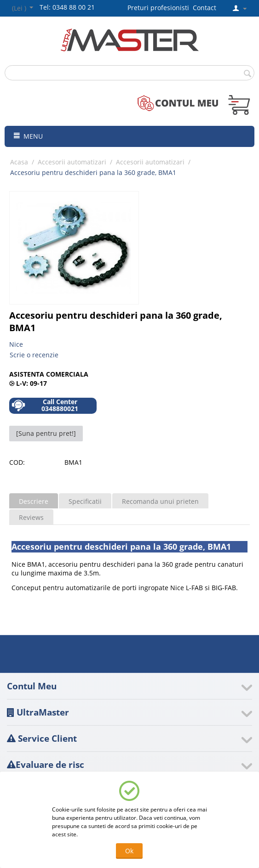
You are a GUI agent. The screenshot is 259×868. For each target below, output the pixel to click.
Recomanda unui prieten (160, 501)
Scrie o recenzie (34, 355)
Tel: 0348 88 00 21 (67, 7)
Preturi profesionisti (160, 8)
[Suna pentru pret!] (46, 433)
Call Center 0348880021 (45, 405)
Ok (129, 851)
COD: (17, 462)
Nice (16, 344)
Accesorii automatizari (72, 162)
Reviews (31, 517)
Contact (204, 8)
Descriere (34, 501)
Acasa (19, 162)
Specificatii (85, 501)
